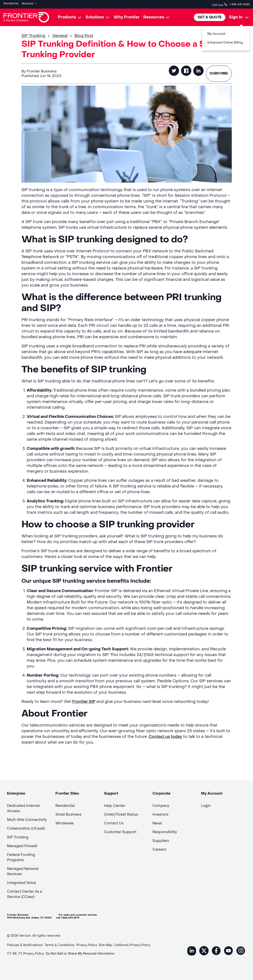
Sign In (236, 16)
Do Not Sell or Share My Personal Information (80, 952)
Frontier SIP (84, 700)
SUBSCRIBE (217, 72)
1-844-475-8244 (237, 4)
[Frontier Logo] (26, 16)
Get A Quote (210, 16)
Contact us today (165, 735)
